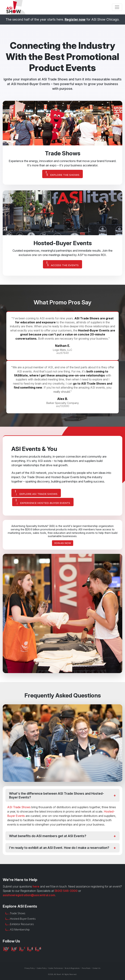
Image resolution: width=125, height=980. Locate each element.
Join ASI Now (63, 543)
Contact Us (97, 968)
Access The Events (62, 264)
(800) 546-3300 (66, 891)
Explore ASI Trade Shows (36, 493)
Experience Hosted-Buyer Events (43, 502)
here (36, 886)
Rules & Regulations (72, 968)
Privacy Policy (30, 968)
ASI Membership (20, 930)
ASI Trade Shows (19, 807)
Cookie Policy (42, 968)
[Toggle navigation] (117, 7)
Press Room (86, 968)
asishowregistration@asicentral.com (29, 895)
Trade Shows (18, 913)
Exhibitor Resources (22, 924)
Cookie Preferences (56, 968)
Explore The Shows (62, 174)
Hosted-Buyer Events (23, 919)
